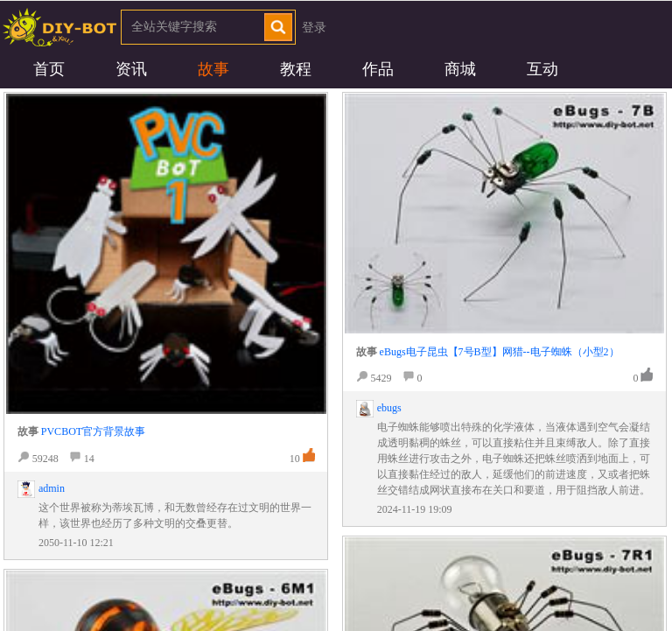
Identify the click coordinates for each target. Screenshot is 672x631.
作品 (378, 69)
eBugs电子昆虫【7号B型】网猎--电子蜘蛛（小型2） (500, 352)
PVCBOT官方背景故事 (93, 431)
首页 (49, 69)
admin (52, 488)
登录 (314, 28)
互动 (542, 69)
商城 (460, 69)
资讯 (131, 69)
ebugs (389, 408)
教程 (296, 69)
